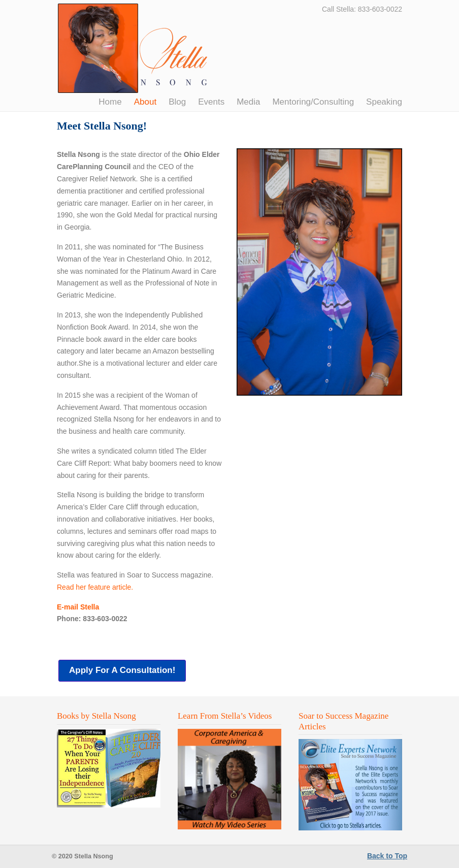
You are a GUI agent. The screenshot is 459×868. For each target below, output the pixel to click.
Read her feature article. (95, 587)
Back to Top (387, 856)
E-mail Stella (78, 607)
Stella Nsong (134, 48)
